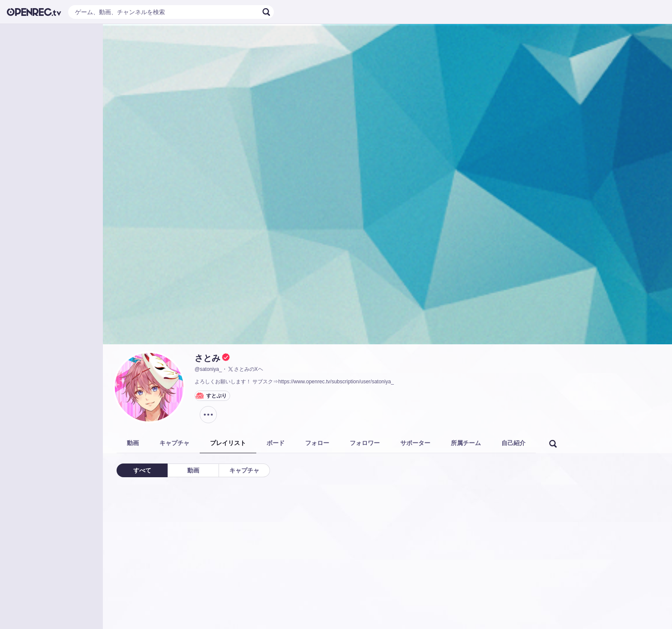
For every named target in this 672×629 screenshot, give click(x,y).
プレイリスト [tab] (228, 443)
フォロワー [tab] (365, 443)
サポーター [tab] (415, 443)
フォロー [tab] (317, 443)
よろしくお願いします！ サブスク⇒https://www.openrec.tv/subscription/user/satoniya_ (294, 382)
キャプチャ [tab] (174, 443)
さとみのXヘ (245, 369)
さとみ (207, 358)
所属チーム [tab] (466, 443)
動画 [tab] (133, 443)
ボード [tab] (276, 443)
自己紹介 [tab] (513, 443)
